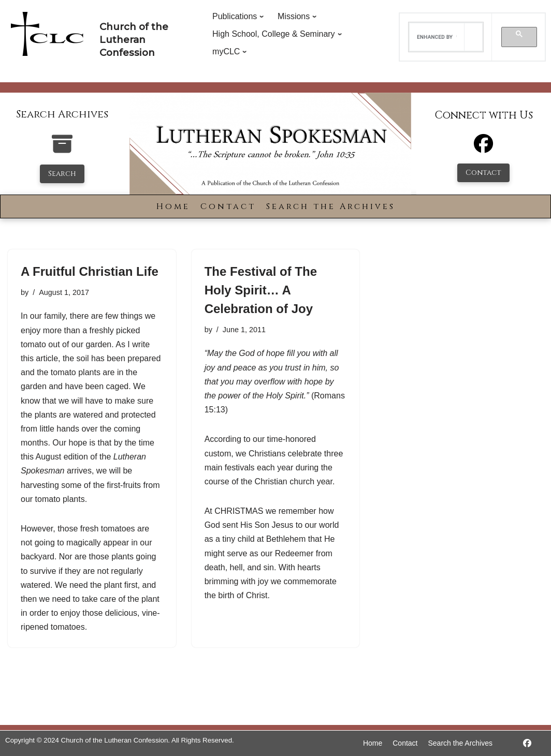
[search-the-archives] (62, 149)
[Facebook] (483, 148)
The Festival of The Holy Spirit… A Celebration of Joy (261, 290)
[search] (437, 37)
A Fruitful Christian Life (90, 271)
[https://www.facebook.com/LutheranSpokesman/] (527, 743)
